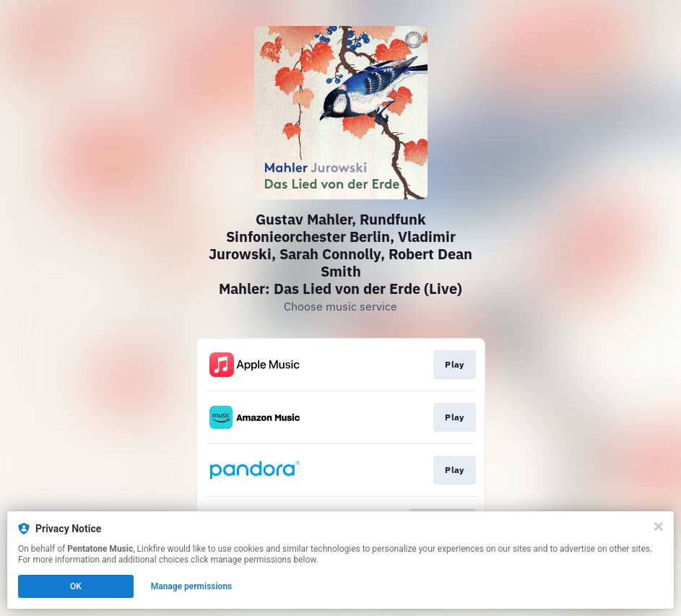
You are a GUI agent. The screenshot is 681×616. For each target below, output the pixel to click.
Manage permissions (192, 586)
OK (76, 586)
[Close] (659, 526)
